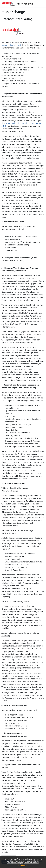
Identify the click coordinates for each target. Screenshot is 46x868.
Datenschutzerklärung (32, 863)
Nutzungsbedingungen (15, 863)
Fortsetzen (23, 866)
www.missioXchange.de (12, 45)
